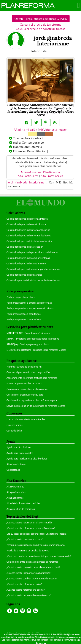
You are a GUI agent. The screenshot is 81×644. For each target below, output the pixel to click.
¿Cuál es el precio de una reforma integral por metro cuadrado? (39, 556)
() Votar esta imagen (53, 130)
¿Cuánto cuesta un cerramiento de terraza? (29, 595)
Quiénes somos (14, 425)
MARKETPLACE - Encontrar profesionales (28, 333)
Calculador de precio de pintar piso (24, 275)
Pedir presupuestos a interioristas (24, 319)
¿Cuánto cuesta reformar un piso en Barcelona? (31, 528)
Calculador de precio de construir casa (26, 224)
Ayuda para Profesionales (20, 453)
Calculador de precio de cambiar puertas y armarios (33, 269)
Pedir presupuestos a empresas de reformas (29, 303)
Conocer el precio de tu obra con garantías (28, 372)
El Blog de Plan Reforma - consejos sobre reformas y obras (36, 350)
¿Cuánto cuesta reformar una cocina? (25, 590)
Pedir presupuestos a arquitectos (24, 314)
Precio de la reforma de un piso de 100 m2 (28, 550)
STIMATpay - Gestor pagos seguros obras (28, 344)
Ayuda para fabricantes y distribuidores (27, 459)
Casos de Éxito (14, 431)
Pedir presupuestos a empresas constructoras (30, 308)
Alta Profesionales (52, 176)
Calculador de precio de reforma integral (27, 219)
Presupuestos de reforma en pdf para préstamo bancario (36, 545)
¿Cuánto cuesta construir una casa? (25, 539)
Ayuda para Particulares (19, 447)
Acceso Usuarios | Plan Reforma (40, 172)
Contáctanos (13, 470)
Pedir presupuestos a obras (21, 297)
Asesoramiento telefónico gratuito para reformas (32, 378)
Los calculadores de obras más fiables (26, 419)
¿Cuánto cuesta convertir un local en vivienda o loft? (33, 567)
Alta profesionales (16, 492)
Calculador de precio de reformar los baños (29, 235)
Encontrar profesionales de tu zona (24, 383)
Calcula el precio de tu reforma (41, 24)
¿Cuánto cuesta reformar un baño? (24, 584)
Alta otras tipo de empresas (21, 509)
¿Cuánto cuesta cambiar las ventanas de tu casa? (32, 578)
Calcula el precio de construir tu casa (40, 29)
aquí (78, 640)
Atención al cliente (16, 464)
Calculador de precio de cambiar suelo (26, 263)
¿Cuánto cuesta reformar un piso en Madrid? (29, 522)
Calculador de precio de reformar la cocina (28, 230)
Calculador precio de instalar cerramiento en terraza (33, 280)
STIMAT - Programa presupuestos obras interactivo (33, 339)
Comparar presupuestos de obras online (27, 389)
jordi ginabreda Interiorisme (27, 182)
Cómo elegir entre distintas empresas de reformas (32, 562)
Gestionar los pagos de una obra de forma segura (32, 400)
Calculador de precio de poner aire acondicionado (32, 252)
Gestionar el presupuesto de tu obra (25, 395)
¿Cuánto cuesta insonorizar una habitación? (29, 573)
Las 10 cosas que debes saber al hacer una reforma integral (37, 534)
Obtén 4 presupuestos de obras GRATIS (41, 19)
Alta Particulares (28, 176)
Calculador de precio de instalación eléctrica (29, 241)
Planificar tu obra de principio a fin (24, 367)
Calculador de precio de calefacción (25, 247)
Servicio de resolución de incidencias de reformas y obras (36, 406)
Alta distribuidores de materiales (23, 503)
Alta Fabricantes (15, 498)
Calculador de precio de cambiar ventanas (28, 258)
